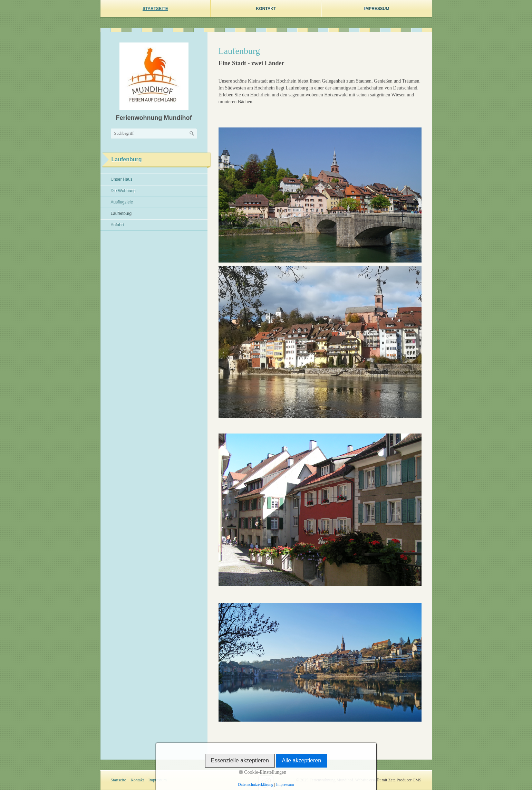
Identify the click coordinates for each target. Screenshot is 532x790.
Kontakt (266, 9)
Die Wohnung (123, 191)
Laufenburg (121, 213)
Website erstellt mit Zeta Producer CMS (388, 780)
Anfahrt (118, 225)
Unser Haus (122, 179)
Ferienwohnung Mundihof (154, 118)
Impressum (377, 9)
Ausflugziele (122, 202)
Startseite (155, 9)
